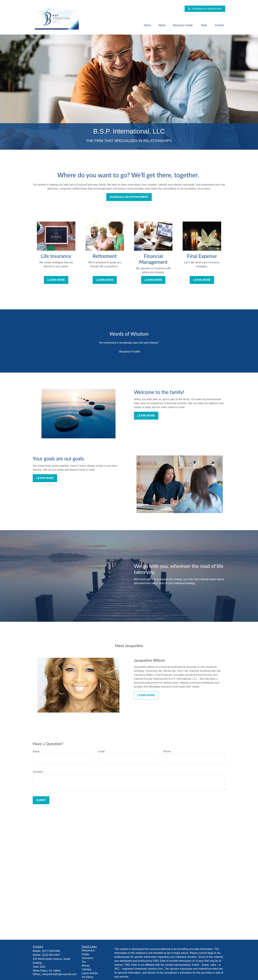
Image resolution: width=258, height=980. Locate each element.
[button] (147, 25)
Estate (85, 954)
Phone (167, 751)
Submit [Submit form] (41, 800)
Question (38, 772)
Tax (84, 962)
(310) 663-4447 (51, 955)
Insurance (88, 958)
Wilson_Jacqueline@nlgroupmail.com (55, 974)
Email (101, 751)
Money (86, 966)
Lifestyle (87, 969)
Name (36, 751)
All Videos (88, 977)
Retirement (88, 950)
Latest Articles (90, 973)
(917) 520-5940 (51, 951)
